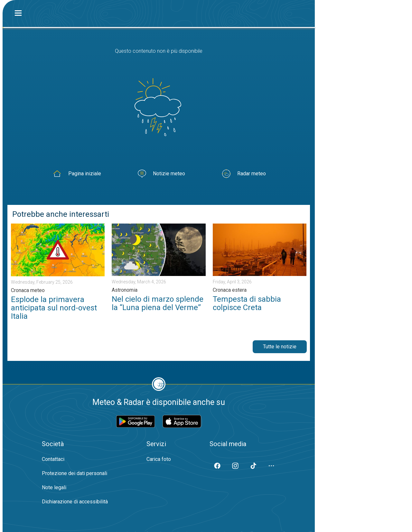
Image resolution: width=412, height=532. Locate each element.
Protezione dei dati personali (75, 473)
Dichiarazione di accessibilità (75, 502)
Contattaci (53, 459)
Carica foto (159, 459)
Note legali (54, 487)
